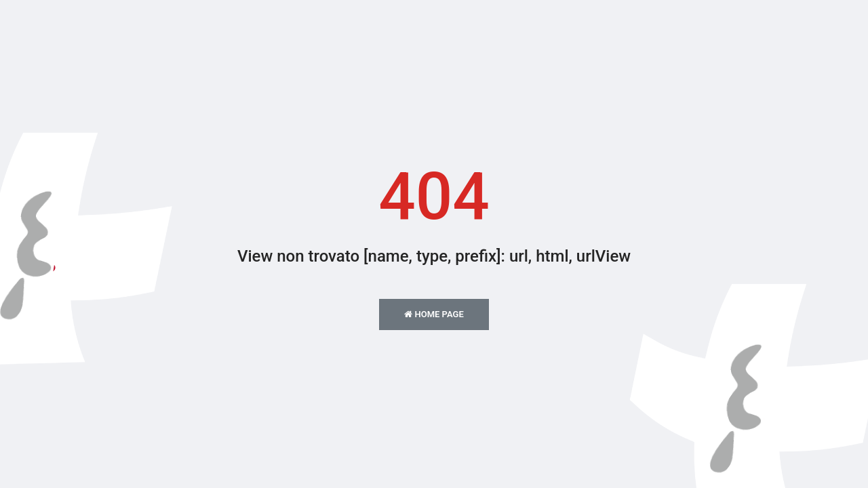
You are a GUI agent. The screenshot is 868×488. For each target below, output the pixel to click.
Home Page (434, 314)
